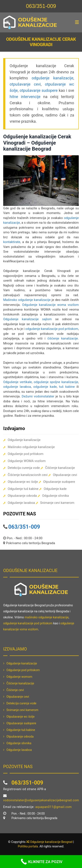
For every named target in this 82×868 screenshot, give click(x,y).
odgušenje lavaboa (17, 387)
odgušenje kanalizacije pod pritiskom (52, 329)
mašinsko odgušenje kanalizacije (47, 617)
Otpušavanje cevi (65, 475)
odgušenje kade (45, 387)
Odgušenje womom (19, 677)
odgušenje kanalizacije (53, 78)
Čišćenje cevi (15, 690)
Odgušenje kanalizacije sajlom (28, 319)
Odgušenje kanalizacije (24, 440)
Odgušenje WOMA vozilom (27, 461)
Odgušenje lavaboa (21, 503)
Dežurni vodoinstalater (38, 396)
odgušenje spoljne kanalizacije (56, 382)
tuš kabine (67, 387)
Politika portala (28, 846)
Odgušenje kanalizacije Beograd (51, 842)
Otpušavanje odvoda (22, 496)
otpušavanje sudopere (39, 90)
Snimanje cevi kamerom (57, 503)
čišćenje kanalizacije (63, 338)
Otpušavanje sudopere (59, 482)
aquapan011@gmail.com (54, 807)
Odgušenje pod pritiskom (26, 454)
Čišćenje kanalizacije (60, 468)
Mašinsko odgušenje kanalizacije (27, 300)
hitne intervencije (25, 97)
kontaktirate (12, 242)
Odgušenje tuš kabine (23, 489)
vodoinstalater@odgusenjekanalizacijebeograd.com (41, 800)
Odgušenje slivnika (56, 496)
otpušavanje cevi (25, 84)
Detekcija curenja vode (24, 468)
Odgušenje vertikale (18, 382)
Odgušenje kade (55, 489)
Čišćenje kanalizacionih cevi (28, 475)
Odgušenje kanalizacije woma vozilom (50, 305)
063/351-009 (41, 6)
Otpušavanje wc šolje (23, 482)
